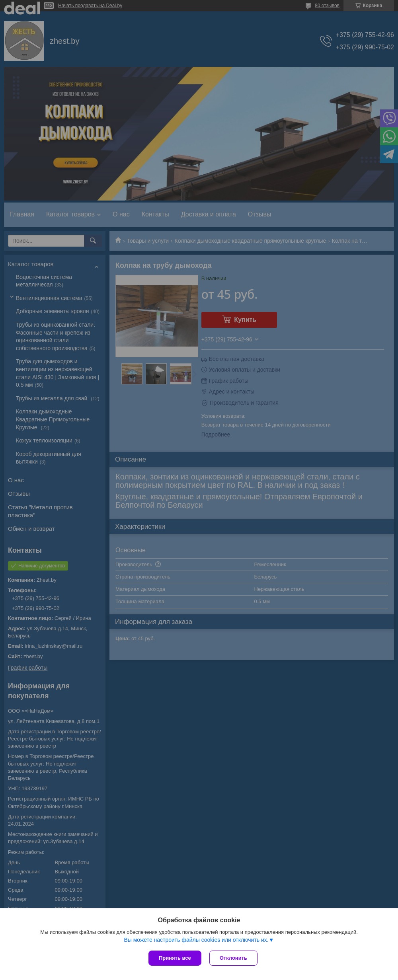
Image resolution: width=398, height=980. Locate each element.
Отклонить (233, 958)
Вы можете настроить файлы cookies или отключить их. (196, 940)
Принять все (175, 958)
